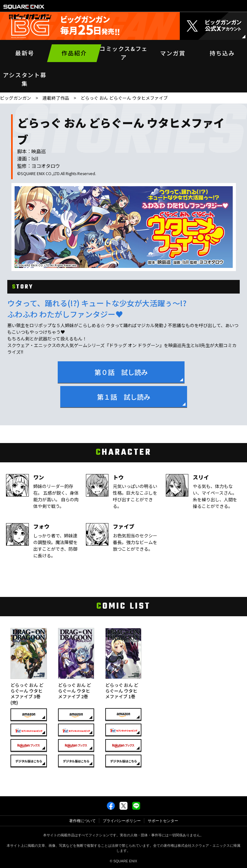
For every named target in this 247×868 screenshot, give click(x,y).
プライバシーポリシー (122, 821)
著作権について (82, 821)
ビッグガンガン (16, 98)
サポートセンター (163, 821)
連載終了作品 (56, 98)
